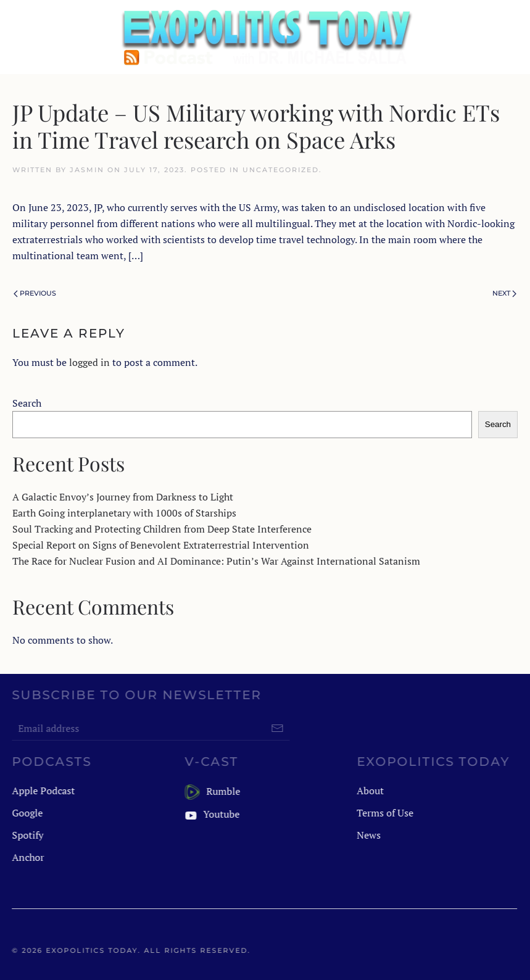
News (368, 835)
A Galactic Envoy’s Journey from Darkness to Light (123, 497)
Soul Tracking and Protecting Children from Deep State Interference (162, 529)
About (370, 791)
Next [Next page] (504, 293)
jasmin (87, 170)
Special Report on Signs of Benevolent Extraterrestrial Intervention (161, 545)
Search (27, 403)
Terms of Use (384, 813)
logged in (89, 362)
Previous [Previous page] (35, 293)
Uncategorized (281, 170)
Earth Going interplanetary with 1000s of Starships (124, 513)
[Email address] (150, 728)
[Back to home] (265, 37)
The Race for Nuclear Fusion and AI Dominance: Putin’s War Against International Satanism (216, 561)
